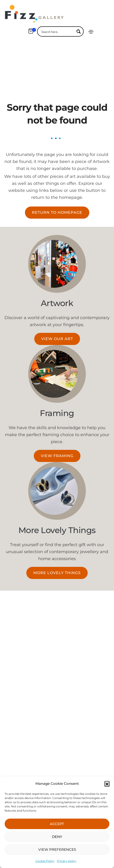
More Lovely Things (57, 516)
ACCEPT (57, 824)
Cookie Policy (45, 861)
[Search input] (57, 31)
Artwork (57, 289)
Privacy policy (67, 861)
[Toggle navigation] (91, 32)
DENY (57, 837)
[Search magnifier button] (79, 31)
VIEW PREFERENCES (57, 849)
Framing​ (57, 399)
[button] (107, 784)
